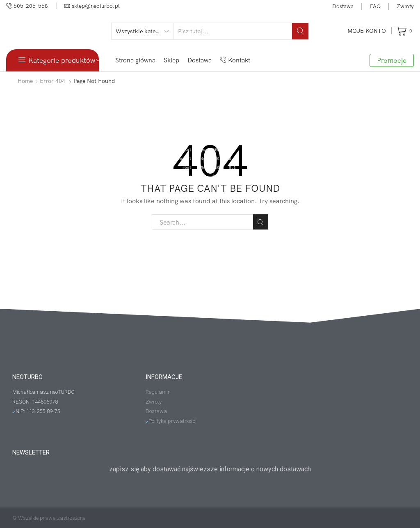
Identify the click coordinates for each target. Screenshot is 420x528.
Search (261, 222)
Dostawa (343, 6)
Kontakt (235, 60)
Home (25, 81)
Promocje (392, 60)
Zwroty (405, 6)
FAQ (375, 6)
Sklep (171, 60)
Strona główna (135, 60)
